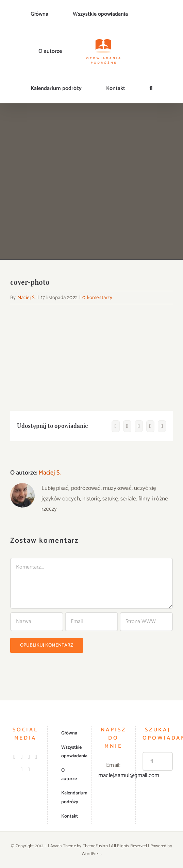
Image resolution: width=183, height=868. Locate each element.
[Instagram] (22, 757)
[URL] (146, 622)
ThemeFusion (95, 846)
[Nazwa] (37, 622)
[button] (151, 89)
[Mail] (29, 770)
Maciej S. (27, 298)
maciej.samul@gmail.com (129, 775)
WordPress (91, 854)
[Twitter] (29, 757)
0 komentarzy (97, 298)
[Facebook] (14, 757)
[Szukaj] (152, 761)
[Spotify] (22, 770)
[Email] (91, 622)
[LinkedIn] (36, 757)
